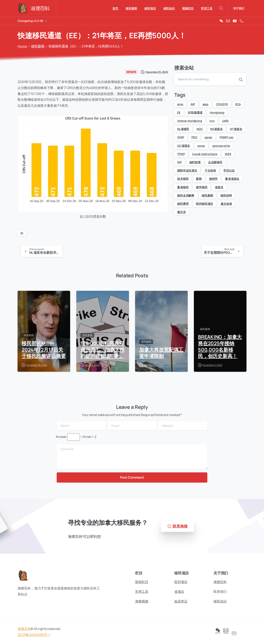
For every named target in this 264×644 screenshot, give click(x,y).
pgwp (208, 137)
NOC (200, 129)
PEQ (194, 137)
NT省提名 (236, 129)
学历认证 (229, 170)
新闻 (199, 179)
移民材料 (226, 195)
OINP (181, 137)
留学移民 (202, 187)
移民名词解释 (186, 195)
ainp (180, 104)
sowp (201, 146)
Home (21, 46)
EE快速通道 (195, 112)
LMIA (225, 121)
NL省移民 (183, 129)
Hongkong (217, 112)
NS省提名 (216, 129)
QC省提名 (184, 146)
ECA (238, 104)
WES (228, 154)
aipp (206, 104)
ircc (212, 121)
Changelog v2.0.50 (32, 21)
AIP (193, 104)
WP (180, 162)
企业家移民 (215, 162)
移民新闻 (36, 46)
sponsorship (221, 146)
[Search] (205, 79)
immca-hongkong (190, 121)
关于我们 (239, 8)
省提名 (219, 187)
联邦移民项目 (204, 204)
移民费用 (183, 204)
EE (22, 233)
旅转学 (213, 179)
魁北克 (181, 212)
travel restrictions (205, 154)
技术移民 (183, 179)
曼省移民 (183, 187)
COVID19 (222, 104)
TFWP (181, 154)
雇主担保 (226, 204)
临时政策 (195, 162)
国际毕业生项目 (187, 170)
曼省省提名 (232, 179)
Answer (61, 437)
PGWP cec (227, 137)
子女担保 (210, 170)
